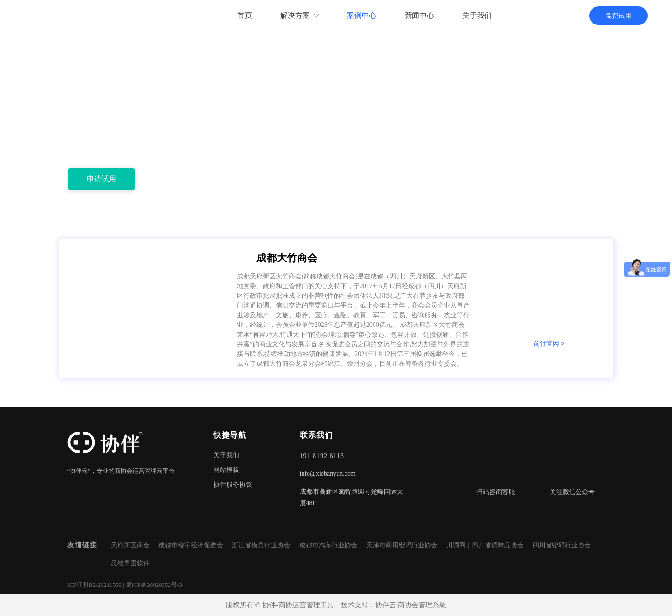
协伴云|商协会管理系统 (411, 605)
